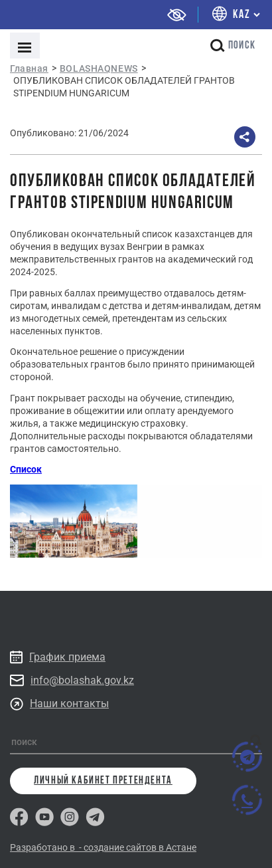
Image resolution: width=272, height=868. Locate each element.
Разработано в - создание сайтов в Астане (103, 847)
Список (26, 469)
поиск (233, 46)
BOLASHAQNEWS (99, 68)
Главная (29, 68)
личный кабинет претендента (103, 781)
